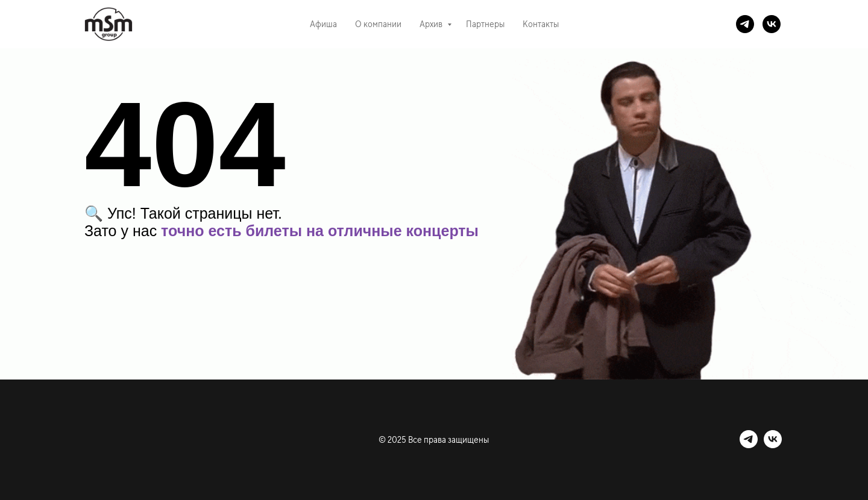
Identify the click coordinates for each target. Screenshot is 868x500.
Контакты (541, 24)
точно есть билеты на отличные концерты (320, 231)
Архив (432, 24)
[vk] (772, 24)
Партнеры (485, 24)
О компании (378, 24)
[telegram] (745, 24)
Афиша (323, 24)
